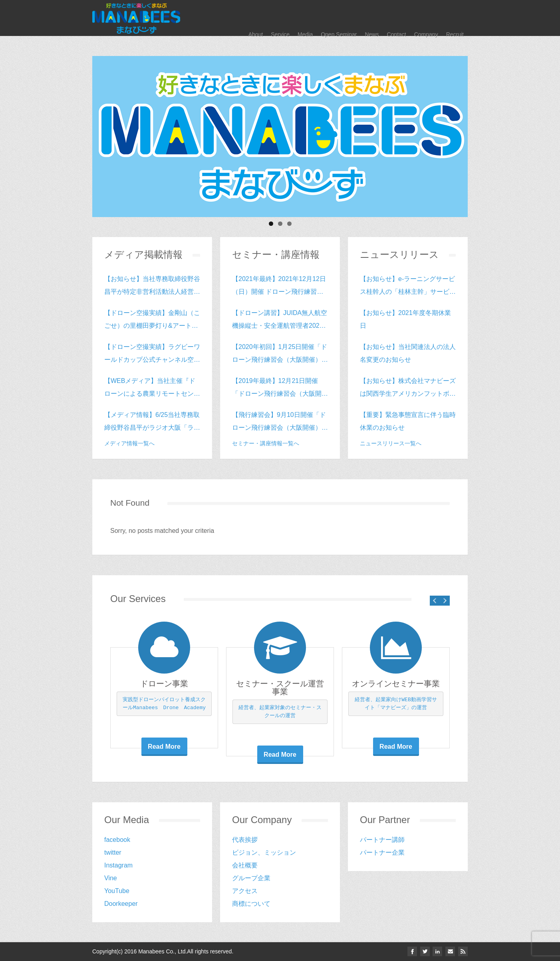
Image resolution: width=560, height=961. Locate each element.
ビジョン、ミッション (264, 852)
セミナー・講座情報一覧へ (266, 443)
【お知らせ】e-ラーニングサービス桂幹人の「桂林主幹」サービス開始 (408, 287)
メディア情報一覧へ (129, 443)
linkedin (437, 951)
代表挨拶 (245, 840)
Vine (111, 878)
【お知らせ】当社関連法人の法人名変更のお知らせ (408, 353)
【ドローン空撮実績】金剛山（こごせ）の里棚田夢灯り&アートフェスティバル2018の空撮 (152, 321)
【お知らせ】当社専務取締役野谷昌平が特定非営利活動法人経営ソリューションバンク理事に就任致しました (152, 287)
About (256, 18)
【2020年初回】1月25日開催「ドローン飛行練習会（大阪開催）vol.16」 (280, 355)
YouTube (117, 891)
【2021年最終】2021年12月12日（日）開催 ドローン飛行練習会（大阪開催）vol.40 (279, 287)
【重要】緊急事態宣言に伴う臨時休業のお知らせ (408, 421)
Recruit (455, 18)
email (450, 951)
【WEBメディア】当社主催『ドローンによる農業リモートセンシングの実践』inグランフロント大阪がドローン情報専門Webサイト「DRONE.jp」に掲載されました (152, 389)
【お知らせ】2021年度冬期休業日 (405, 319)
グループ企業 (251, 878)
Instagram (118, 865)
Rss (463, 951)
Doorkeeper (121, 904)
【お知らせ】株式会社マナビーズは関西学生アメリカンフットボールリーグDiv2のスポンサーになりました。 (408, 389)
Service (280, 18)
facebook (117, 840)
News (372, 18)
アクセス (245, 891)
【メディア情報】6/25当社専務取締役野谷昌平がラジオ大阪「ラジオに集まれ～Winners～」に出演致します (152, 423)
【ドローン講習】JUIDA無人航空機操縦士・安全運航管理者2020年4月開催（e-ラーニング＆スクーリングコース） (280, 321)
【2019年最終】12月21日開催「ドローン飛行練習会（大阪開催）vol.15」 (277, 389)
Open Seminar (339, 18)
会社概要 (245, 865)
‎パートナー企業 (382, 852)
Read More (164, 747)
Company (426, 18)
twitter (113, 852)
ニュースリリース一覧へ (391, 443)
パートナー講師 (382, 840)
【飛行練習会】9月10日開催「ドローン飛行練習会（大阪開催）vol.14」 (279, 423)
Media (305, 18)
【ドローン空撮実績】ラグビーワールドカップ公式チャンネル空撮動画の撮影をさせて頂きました (152, 355)
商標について (251, 904)
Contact (396, 18)
